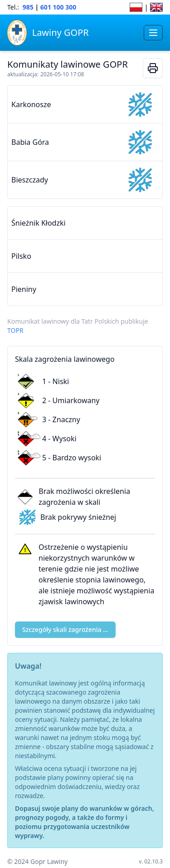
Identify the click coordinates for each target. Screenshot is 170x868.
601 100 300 (58, 7)
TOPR (15, 330)
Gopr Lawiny (49, 861)
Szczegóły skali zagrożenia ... (65, 629)
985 (28, 7)
